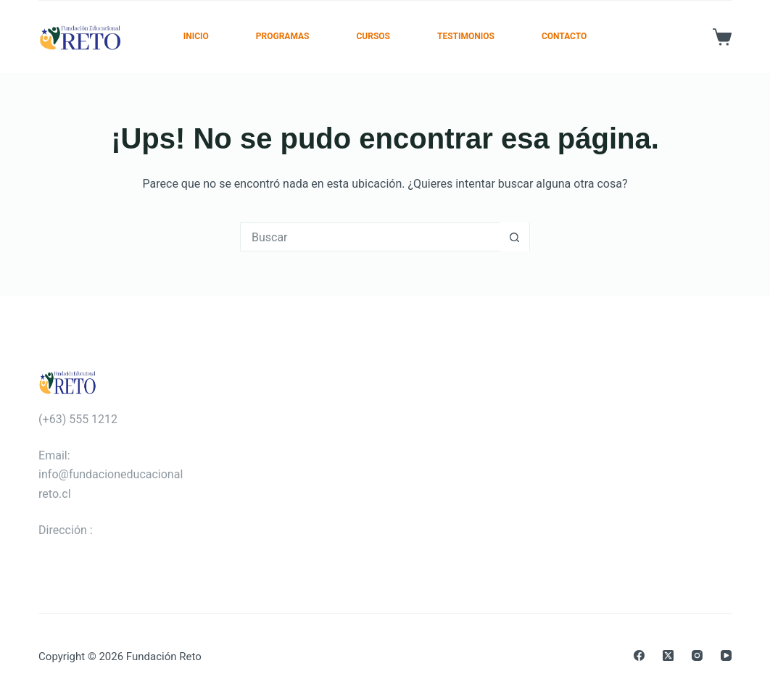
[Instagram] (697, 655)
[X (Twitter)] (668, 655)
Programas (283, 36)
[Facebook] (639, 655)
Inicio (196, 36)
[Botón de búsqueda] (515, 237)
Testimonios (466, 36)
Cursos (373, 36)
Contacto (564, 36)
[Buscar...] (370, 237)
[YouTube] (726, 655)
